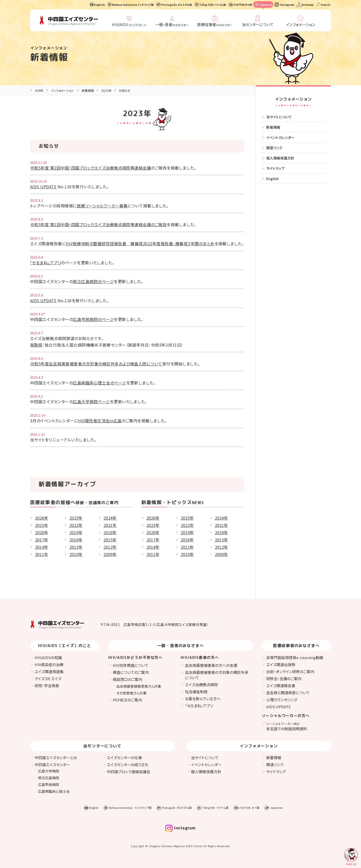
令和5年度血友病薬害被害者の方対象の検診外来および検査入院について (96, 364)
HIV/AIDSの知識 (48, 657)
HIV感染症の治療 (49, 664)
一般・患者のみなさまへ (181, 646)
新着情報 (49, 57)
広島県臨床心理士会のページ (100, 383)
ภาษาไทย (243, 5)
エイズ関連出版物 (281, 664)
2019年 (76, 532)
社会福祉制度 (196, 692)
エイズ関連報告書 (281, 686)
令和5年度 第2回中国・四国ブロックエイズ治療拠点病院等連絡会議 (91, 168)
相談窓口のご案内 (127, 679)
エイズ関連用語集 (49, 672)
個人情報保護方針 (280, 158)
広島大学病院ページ (91, 402)
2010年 (76, 554)
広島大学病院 (49, 771)
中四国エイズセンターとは (56, 758)
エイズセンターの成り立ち (127, 765)
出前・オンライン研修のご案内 (290, 672)
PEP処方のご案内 (127, 700)
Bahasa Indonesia (133, 5)
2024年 (110, 518)
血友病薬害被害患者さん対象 (139, 686)
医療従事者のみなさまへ (296, 646)
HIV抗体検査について (131, 665)
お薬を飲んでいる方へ (203, 699)
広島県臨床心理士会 (54, 791)
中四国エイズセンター (52, 765)
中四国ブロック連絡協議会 (128, 772)
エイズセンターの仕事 (124, 758)
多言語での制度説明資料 (287, 726)
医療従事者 (215, 24)
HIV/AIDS (129, 24)
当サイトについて (279, 117)
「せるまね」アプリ (46, 263)
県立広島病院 (49, 778)
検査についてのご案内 (131, 672)
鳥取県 (36, 345)
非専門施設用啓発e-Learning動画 (295, 657)
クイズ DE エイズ (48, 679)
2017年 (42, 540)
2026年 (42, 518)
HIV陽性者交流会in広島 (100, 421)
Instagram (287, 5)
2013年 (76, 547)
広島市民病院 (49, 784)
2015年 (110, 540)
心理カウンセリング (282, 700)
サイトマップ (275, 168)
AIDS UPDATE (43, 187)
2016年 (76, 540)
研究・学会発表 (47, 686)
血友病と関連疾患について (288, 693)
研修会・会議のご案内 (284, 679)
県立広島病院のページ (93, 281)
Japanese (266, 5)
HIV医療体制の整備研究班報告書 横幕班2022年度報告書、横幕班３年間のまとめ (140, 244)
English (99, 5)
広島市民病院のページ (93, 319)
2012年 (110, 547)
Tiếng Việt (212, 5)
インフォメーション (301, 24)
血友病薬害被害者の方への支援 (211, 665)
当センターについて (258, 24)
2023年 (42, 525)
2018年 (110, 532)
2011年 (42, 554)
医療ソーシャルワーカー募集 (102, 206)
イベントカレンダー (280, 137)
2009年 (110, 554)
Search (325, 5)
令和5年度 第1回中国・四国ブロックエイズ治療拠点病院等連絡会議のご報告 (98, 224)
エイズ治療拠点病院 (201, 685)
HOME (39, 90)
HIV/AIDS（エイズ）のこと (65, 646)
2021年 (110, 525)
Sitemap (307, 5)
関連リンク (274, 148)
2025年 (76, 518)
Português (176, 5)
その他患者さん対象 (131, 693)
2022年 (76, 525)
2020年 (42, 532)
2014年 (42, 547)
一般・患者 (172, 24)
